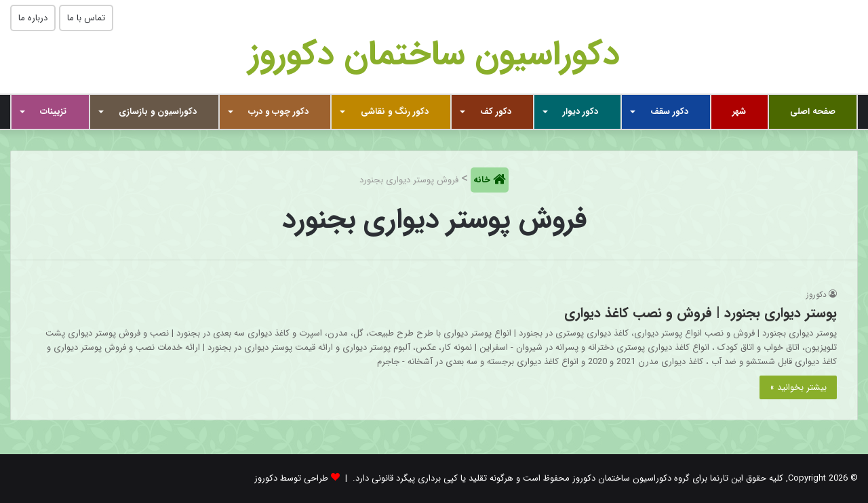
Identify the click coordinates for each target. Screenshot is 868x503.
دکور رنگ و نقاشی (395, 112)
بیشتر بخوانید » (798, 387)
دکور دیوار (580, 112)
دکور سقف (669, 112)
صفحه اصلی (813, 112)
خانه (483, 180)
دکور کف (496, 112)
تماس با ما (86, 18)
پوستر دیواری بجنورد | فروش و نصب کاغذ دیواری (701, 313)
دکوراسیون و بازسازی (158, 112)
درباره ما (33, 18)
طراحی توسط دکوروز (291, 478)
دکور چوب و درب (278, 112)
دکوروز (816, 295)
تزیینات (53, 112)
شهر (739, 112)
